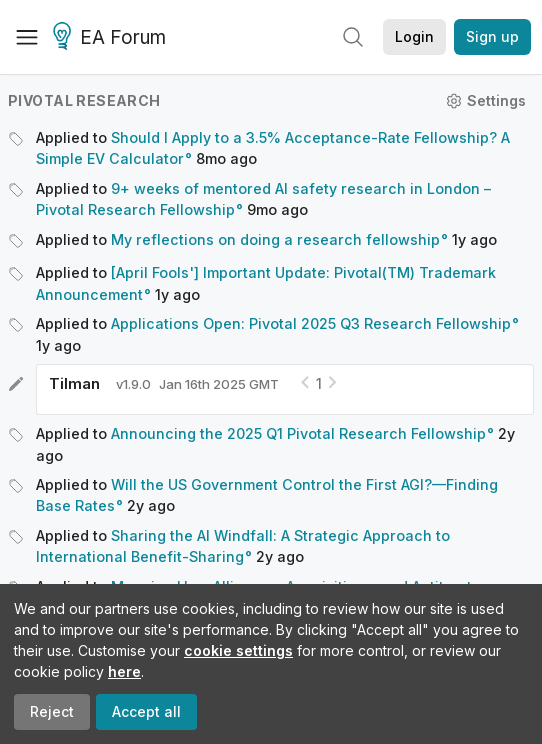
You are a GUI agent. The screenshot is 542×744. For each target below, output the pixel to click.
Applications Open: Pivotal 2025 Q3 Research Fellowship (311, 323)
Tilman (74, 383)
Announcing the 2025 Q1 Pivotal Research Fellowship (298, 433)
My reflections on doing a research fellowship (275, 239)
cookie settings (238, 650)
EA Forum (112, 38)
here (124, 671)
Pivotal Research (84, 100)
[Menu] (27, 37)
